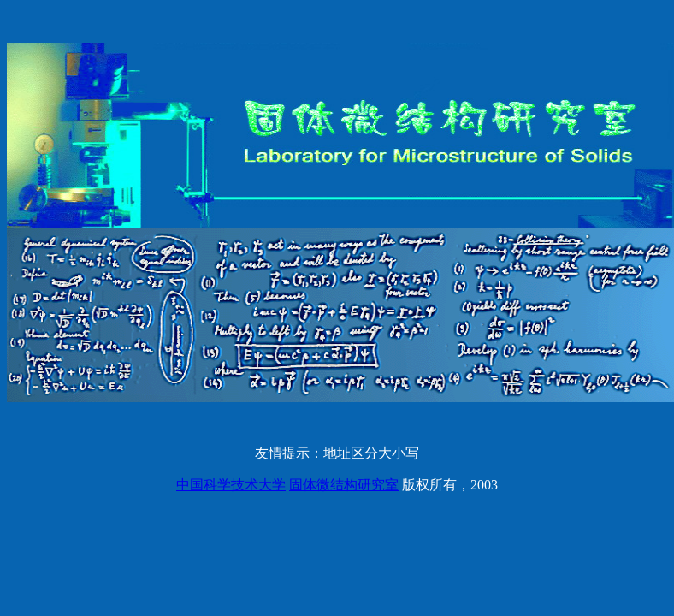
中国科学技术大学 (231, 485)
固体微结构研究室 (344, 485)
